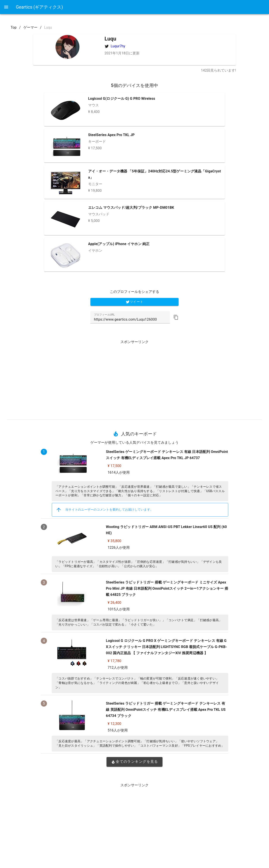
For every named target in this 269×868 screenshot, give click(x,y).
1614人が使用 (119, 472)
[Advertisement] (134, 378)
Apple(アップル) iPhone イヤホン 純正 (119, 244)
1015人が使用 (119, 609)
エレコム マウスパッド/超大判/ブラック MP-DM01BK (131, 208)
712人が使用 (118, 668)
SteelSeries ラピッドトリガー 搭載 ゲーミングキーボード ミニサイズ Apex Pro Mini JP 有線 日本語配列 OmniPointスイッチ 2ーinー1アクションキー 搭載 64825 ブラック (167, 588)
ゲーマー (30, 27)
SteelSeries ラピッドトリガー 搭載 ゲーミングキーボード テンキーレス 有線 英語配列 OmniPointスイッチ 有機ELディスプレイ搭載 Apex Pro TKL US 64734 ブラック (166, 710)
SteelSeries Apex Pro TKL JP (111, 135)
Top (14, 27)
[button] (176, 317)
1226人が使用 (119, 548)
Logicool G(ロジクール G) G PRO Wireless (122, 99)
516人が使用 (118, 730)
